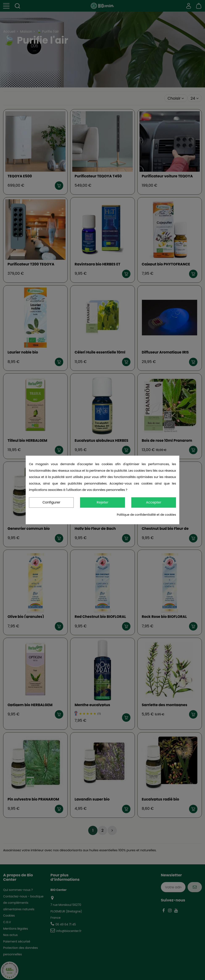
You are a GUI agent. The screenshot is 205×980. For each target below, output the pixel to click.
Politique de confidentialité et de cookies (146, 515)
